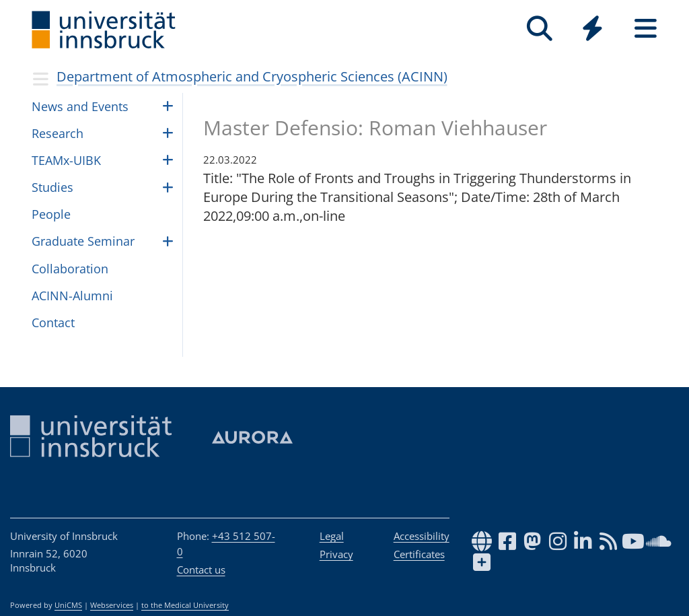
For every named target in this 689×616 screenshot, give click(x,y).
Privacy (336, 554)
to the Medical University (185, 605)
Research (58, 133)
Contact (53, 322)
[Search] (539, 29)
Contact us (201, 570)
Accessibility (422, 536)
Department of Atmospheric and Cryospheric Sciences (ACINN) (252, 76)
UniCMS (68, 605)
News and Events (80, 106)
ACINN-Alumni (72, 296)
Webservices (112, 605)
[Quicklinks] (592, 29)
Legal (332, 536)
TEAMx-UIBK (66, 160)
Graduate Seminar (83, 241)
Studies (52, 187)
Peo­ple (51, 214)
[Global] (592, 30)
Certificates (419, 554)
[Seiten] (646, 29)
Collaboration (70, 269)
